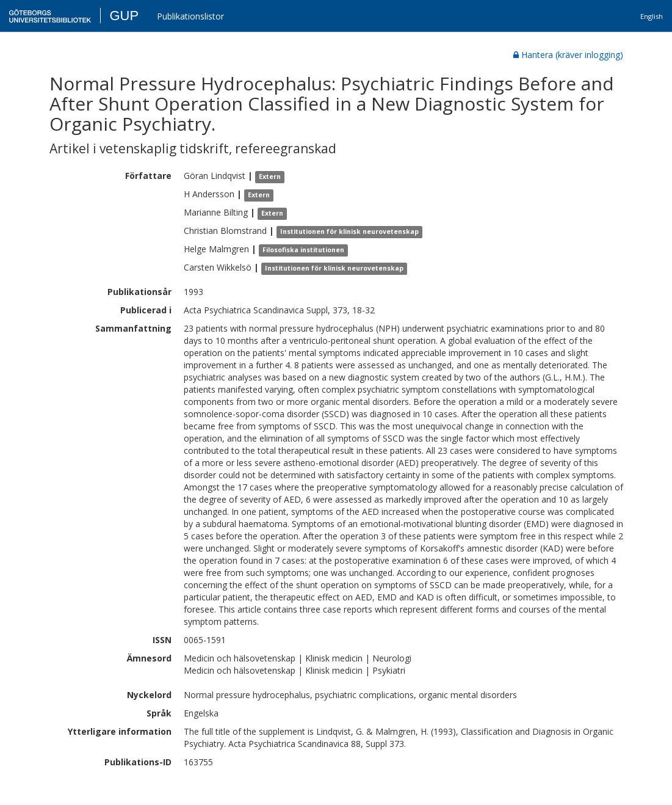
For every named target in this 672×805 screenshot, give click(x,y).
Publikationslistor (190, 16)
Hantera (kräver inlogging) (568, 55)
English (652, 16)
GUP (124, 16)
